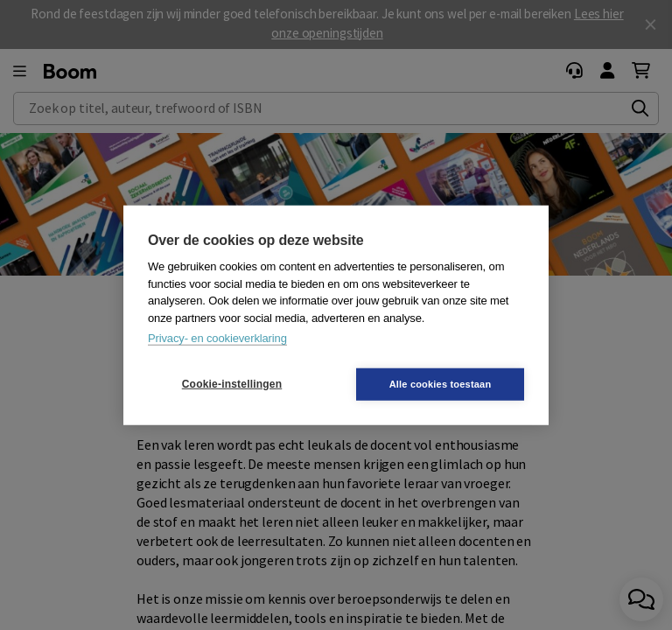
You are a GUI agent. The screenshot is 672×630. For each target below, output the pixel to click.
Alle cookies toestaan (441, 383)
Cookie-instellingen (232, 384)
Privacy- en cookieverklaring (217, 338)
